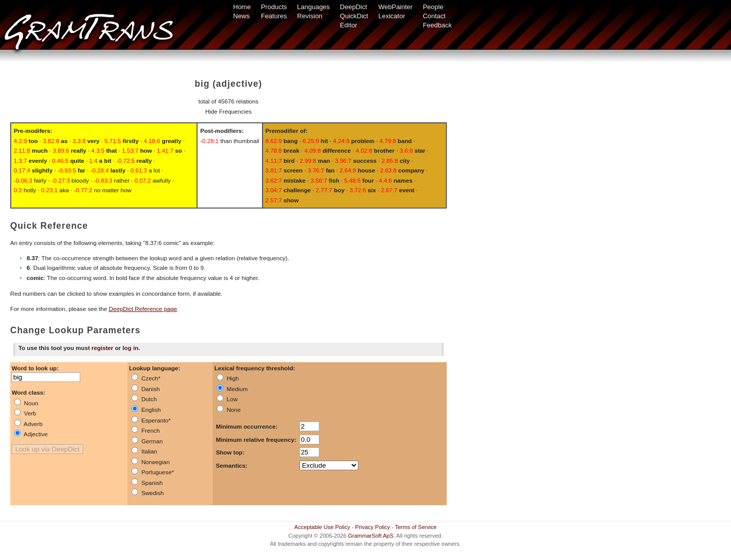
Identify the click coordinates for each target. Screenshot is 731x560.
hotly (25, 190)
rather (112, 180)
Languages (313, 7)
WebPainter (395, 7)
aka (55, 190)
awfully (153, 180)
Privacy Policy (373, 527)
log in (130, 348)
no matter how (103, 190)
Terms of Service (416, 527)
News (241, 16)
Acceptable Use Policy (322, 527)
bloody (70, 180)
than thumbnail (229, 141)
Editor (349, 25)
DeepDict (354, 7)
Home (242, 7)
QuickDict (354, 16)
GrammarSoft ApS (371, 536)
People (433, 7)
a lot (145, 170)
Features (274, 16)
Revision (310, 16)
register (102, 348)
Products (274, 7)
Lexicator (392, 16)
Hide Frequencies (228, 111)
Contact (434, 16)
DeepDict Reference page (143, 309)
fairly (30, 180)
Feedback (437, 25)
